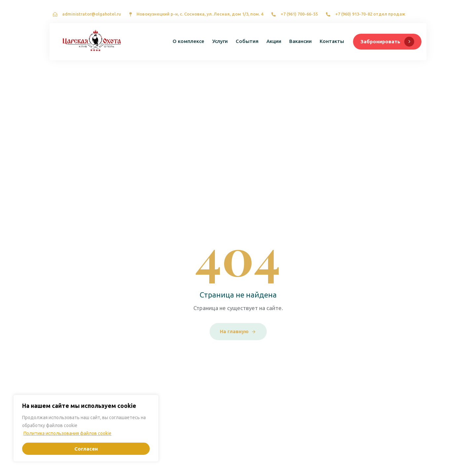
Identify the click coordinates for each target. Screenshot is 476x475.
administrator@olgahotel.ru (92, 14)
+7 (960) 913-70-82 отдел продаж (370, 14)
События (247, 41)
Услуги (220, 41)
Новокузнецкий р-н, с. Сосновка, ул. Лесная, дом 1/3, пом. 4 (200, 14)
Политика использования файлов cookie (67, 433)
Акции (274, 41)
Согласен (86, 449)
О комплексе (188, 41)
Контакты (332, 41)
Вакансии (300, 41)
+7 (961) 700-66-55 (299, 14)
